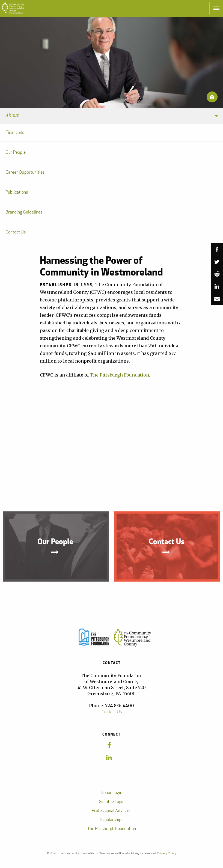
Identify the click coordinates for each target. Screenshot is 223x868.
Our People (16, 152)
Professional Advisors (112, 811)
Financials (15, 132)
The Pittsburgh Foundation (119, 375)
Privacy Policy (166, 853)
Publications (17, 192)
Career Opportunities (25, 172)
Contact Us (16, 232)
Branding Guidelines (24, 212)
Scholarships (112, 820)
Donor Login (112, 793)
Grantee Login (112, 802)
